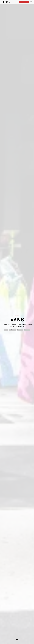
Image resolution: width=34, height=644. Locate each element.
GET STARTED (24, 2)
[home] (6, 2)
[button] (31, 2)
